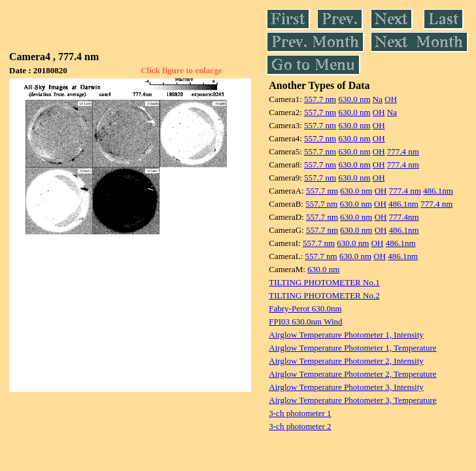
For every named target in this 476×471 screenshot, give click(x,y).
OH (391, 99)
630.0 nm (354, 99)
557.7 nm (320, 99)
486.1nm (438, 191)
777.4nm (404, 217)
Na (378, 99)
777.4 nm (403, 151)
